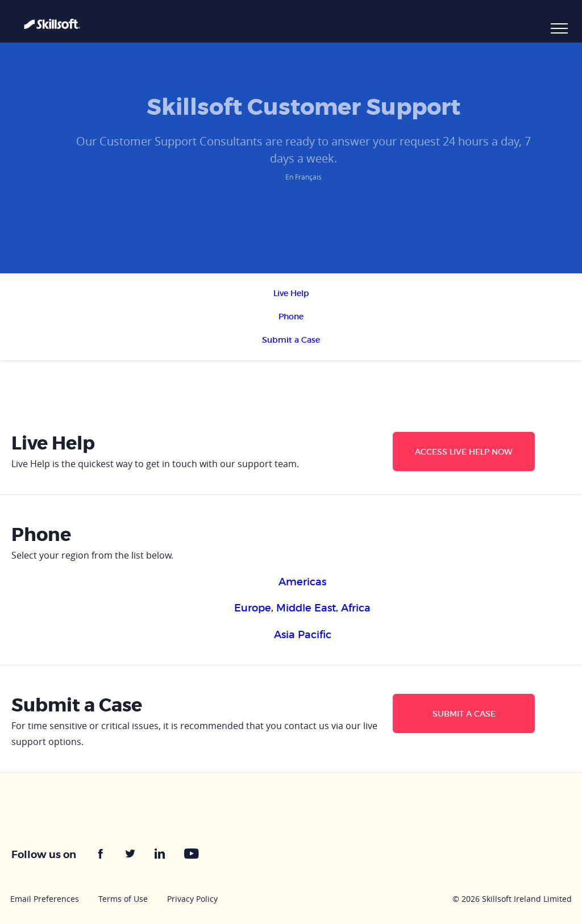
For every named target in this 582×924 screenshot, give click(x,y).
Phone (291, 317)
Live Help (291, 293)
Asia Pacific (303, 635)
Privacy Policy (192, 899)
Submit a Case (291, 340)
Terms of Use (123, 899)
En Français (304, 177)
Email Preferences (45, 899)
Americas (302, 582)
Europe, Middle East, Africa (302, 608)
